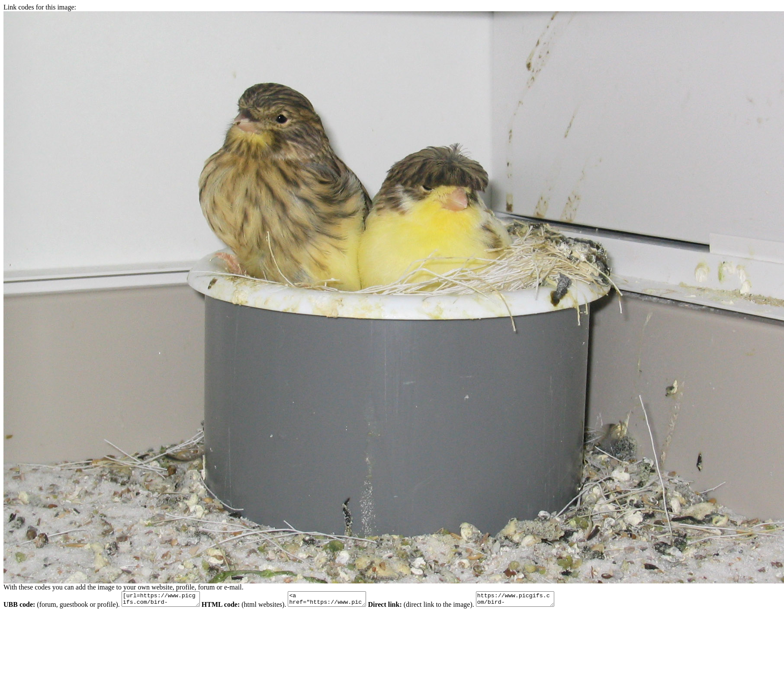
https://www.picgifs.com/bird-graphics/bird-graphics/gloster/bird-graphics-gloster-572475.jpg (537, 600)
